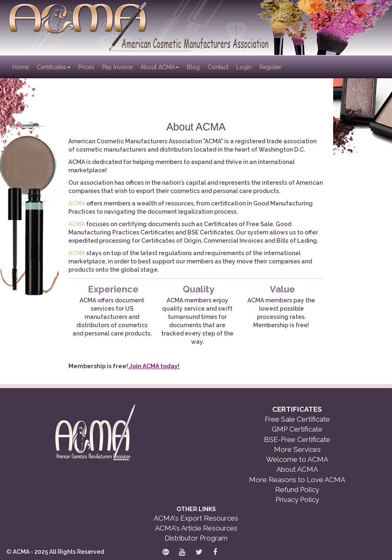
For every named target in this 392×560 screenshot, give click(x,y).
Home (21, 66)
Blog (193, 67)
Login (244, 67)
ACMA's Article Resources (196, 528)
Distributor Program (196, 538)
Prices (86, 67)
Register (270, 67)
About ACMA (160, 67)
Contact (218, 67)
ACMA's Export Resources (196, 518)
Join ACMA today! (154, 366)
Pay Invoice (117, 67)
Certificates (54, 67)
